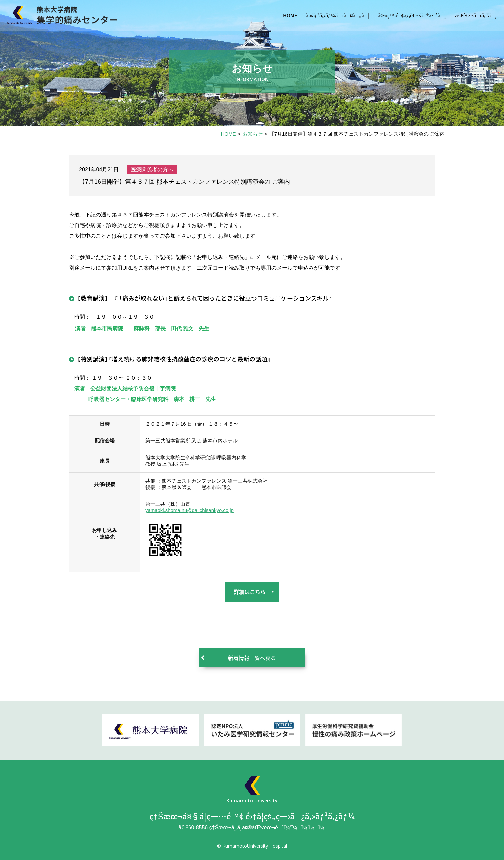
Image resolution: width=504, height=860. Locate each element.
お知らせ (253, 134)
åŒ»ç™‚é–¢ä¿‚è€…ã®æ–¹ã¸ (402, 16)
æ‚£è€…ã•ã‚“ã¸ (473, 16)
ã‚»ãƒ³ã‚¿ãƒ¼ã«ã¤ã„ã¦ (318, 16)
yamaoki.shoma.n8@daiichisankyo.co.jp (190, 510)
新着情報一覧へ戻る (252, 658)
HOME (266, 16)
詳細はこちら (250, 592)
